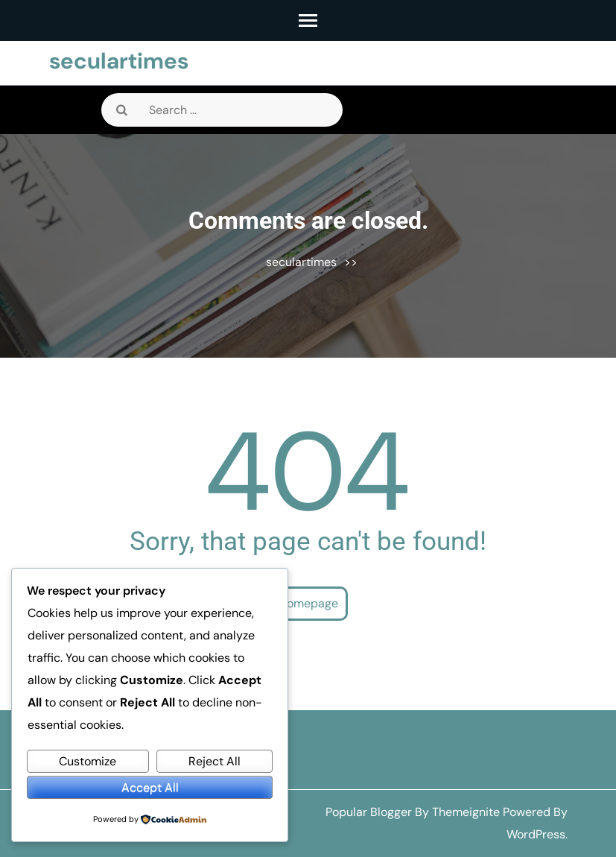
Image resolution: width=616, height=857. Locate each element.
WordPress (536, 834)
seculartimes (119, 61)
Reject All (215, 761)
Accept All (150, 787)
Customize (88, 761)
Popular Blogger (369, 812)
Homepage (308, 603)
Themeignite (466, 812)
